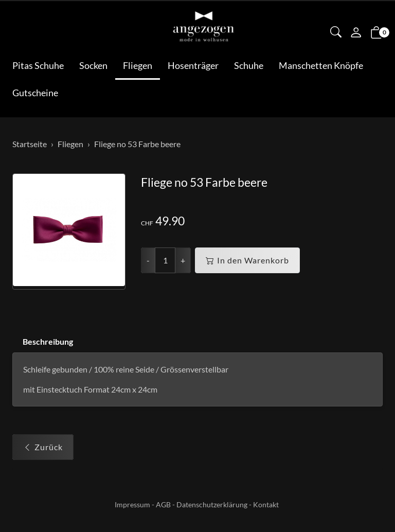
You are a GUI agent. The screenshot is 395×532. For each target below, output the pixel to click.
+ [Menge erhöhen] (183, 260)
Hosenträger (193, 65)
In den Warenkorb (247, 260)
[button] (336, 33)
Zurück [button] (43, 447)
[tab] (43, 342)
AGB (163, 504)
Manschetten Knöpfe (321, 65)
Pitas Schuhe (38, 65)
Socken (93, 65)
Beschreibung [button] (48, 341)
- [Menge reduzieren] (148, 260)
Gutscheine (35, 93)
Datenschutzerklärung (212, 504)
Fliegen (138, 65)
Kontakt (266, 504)
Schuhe (249, 65)
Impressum (132, 504)
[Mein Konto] (356, 33)
